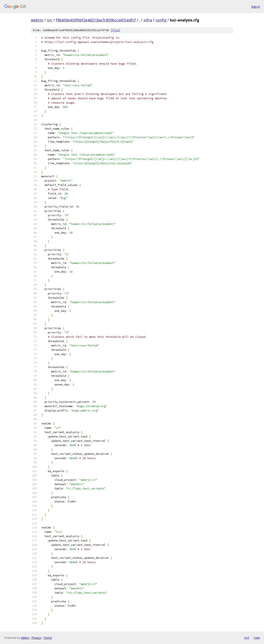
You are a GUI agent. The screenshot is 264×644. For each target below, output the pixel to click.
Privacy (36, 638)
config (161, 20)
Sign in (256, 6)
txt (247, 638)
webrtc (37, 20)
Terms (48, 638)
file (115, 30)
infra (148, 20)
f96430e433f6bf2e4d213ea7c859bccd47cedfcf (96, 20)
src (50, 20)
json (257, 638)
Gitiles (25, 638)
